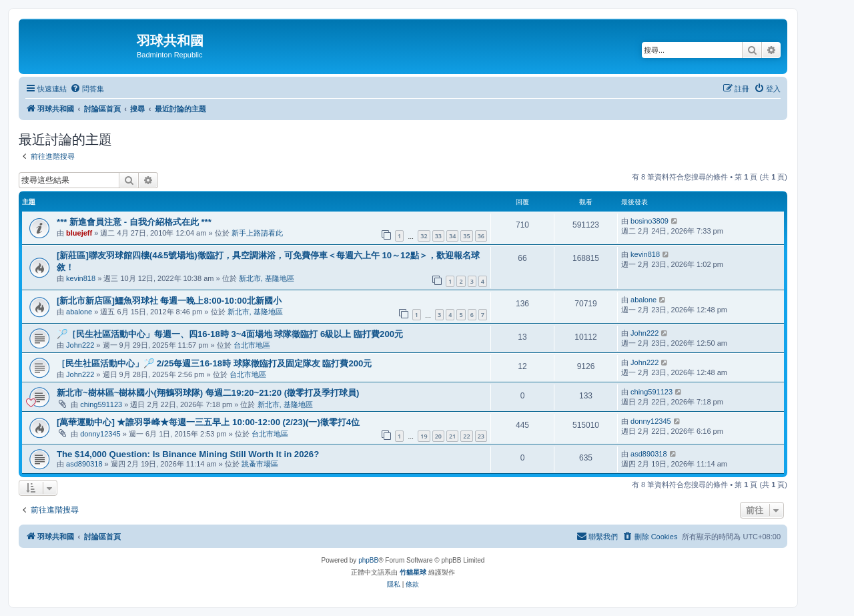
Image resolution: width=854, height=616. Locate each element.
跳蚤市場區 (260, 464)
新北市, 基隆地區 (267, 278)
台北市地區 (252, 345)
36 (481, 236)
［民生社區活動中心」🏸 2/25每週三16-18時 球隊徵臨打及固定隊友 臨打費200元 (214, 363)
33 (438, 236)
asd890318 (84, 464)
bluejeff (79, 233)
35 (466, 236)
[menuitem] (87, 89)
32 (424, 236)
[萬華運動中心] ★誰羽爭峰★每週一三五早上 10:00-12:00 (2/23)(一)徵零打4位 (208, 422)
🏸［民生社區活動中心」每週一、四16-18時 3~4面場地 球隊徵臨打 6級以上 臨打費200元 (230, 334)
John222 (80, 345)
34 (452, 236)
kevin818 (81, 278)
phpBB (368, 560)
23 (481, 436)
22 (466, 436)
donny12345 (100, 434)
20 (438, 436)
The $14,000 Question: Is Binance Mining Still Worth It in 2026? (188, 454)
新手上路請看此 (257, 233)
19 (424, 436)
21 (452, 436)
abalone (79, 312)
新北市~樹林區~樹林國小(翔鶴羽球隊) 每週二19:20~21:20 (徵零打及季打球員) (208, 393)
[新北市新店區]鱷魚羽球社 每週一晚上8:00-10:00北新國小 (169, 301)
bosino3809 (650, 221)
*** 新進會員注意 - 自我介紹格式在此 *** (134, 222)
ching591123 (101, 404)
